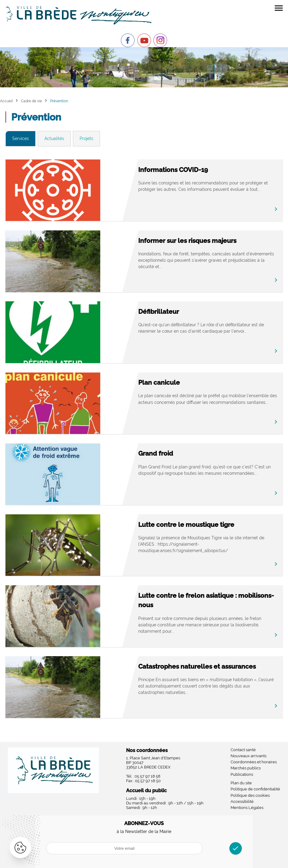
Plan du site (241, 783)
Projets (86, 138)
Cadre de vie (31, 101)
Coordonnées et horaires (254, 762)
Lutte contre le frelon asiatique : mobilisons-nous (206, 600)
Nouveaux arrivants (249, 756)
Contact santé (243, 750)
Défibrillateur (159, 311)
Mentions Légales (247, 808)
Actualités (54, 138)
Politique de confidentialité (255, 789)
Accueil (6, 101)
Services (21, 138)
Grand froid (156, 453)
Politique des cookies (250, 795)
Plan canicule (159, 382)
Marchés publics (246, 768)
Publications (242, 774)
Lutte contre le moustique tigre (186, 525)
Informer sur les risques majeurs (187, 241)
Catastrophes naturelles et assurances (197, 666)
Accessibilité (242, 801)
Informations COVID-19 (173, 170)
